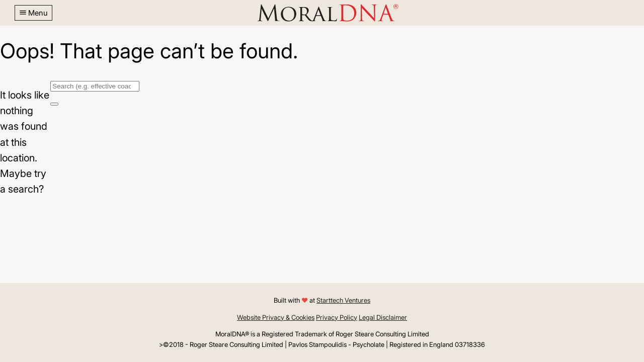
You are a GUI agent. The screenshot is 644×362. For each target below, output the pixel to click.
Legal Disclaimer (383, 317)
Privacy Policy (337, 317)
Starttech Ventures (343, 300)
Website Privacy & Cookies (276, 317)
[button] (33, 13)
